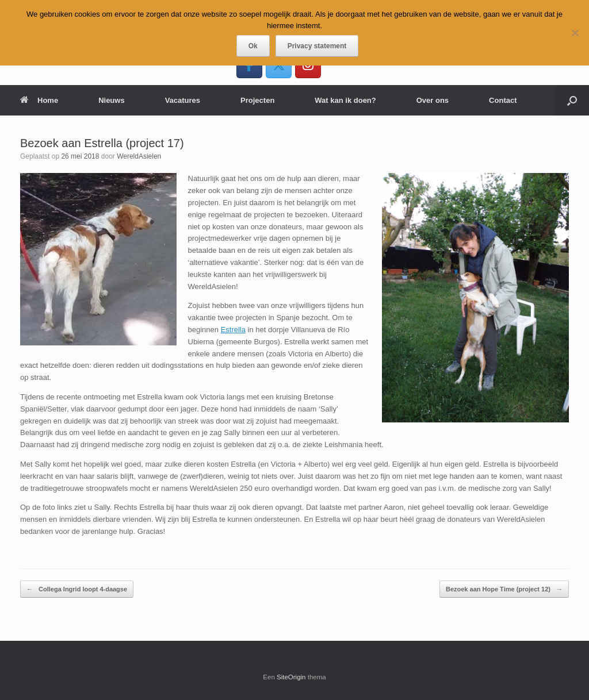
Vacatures (183, 100)
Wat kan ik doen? (345, 100)
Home (39, 100)
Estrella (233, 330)
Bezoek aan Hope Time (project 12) (504, 589)
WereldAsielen (139, 156)
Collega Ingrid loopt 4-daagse (77, 589)
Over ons (433, 100)
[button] (572, 100)
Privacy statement (317, 46)
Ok (253, 46)
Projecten (257, 100)
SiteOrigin (291, 677)
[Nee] (575, 33)
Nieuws (112, 100)
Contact (503, 100)
